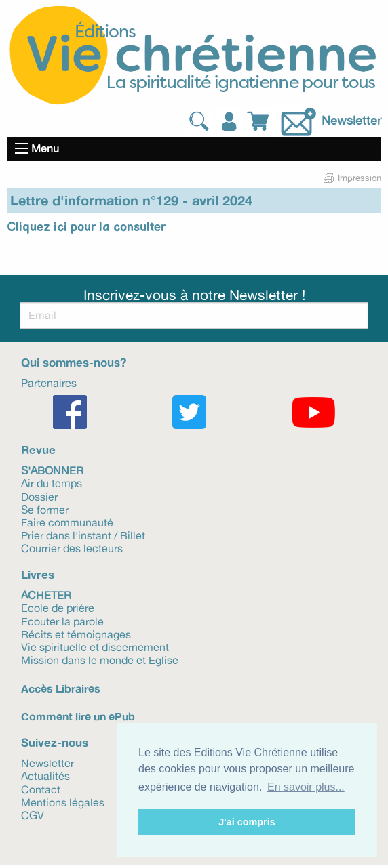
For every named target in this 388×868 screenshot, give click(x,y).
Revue (38, 450)
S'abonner (52, 470)
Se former (45, 509)
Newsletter (351, 120)
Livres (38, 574)
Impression (351, 178)
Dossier (39, 496)
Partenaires (49, 382)
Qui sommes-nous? (74, 362)
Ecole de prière (58, 607)
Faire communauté (67, 522)
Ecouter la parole (62, 621)
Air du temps (52, 482)
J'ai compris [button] (247, 822)
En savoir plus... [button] (306, 787)
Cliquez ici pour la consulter (86, 227)
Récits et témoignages (76, 634)
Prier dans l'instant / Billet (83, 535)
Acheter (46, 594)
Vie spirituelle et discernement (95, 646)
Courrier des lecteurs (72, 547)
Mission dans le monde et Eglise (100, 659)
